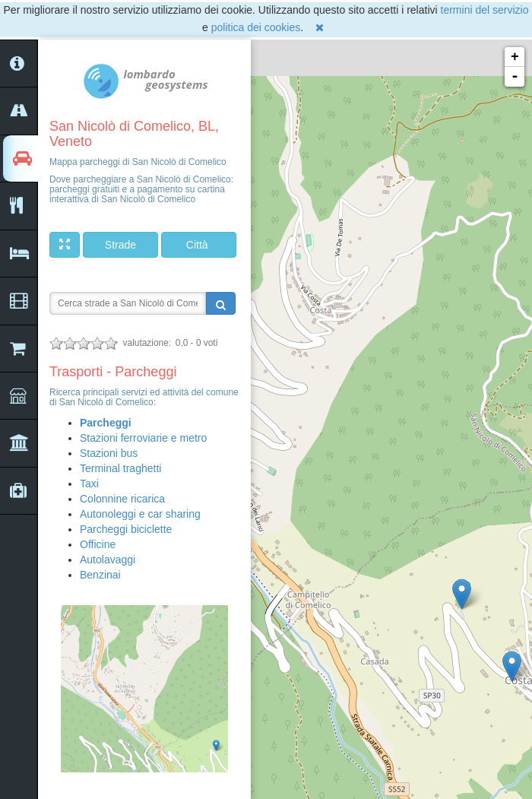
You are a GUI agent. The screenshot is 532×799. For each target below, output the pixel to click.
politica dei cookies (256, 27)
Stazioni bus (109, 453)
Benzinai (100, 575)
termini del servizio (485, 10)
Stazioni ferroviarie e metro (143, 438)
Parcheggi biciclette (126, 529)
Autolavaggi (108, 560)
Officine (98, 544)
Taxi (89, 484)
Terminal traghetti (120, 468)
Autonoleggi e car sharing (140, 514)
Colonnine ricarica (122, 499)
